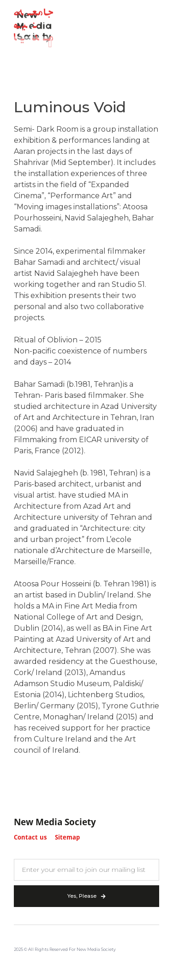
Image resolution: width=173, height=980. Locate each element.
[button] (50, 42)
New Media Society (55, 823)
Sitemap (67, 838)
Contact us (30, 838)
